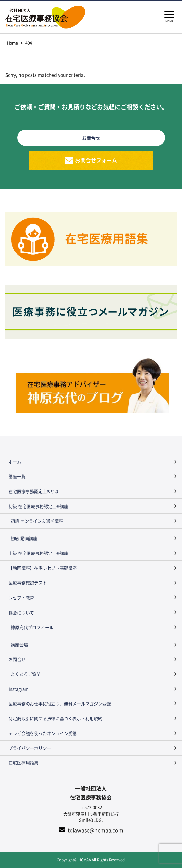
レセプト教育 (21, 598)
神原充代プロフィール (32, 627)
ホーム (15, 462)
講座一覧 (17, 476)
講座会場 (19, 645)
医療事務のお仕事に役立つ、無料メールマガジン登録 (60, 704)
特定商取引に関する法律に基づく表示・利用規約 (55, 718)
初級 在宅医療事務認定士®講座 (38, 506)
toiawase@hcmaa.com (95, 830)
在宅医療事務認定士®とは (34, 491)
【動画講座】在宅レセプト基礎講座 (43, 568)
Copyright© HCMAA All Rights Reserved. (91, 860)
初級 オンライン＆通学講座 (37, 521)
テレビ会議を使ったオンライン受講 (43, 733)
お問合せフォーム (96, 160)
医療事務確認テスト (28, 583)
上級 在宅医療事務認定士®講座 (38, 553)
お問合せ (17, 659)
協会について (21, 612)
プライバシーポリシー (30, 748)
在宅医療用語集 (23, 763)
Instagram (19, 689)
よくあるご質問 (26, 674)
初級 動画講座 (24, 538)
